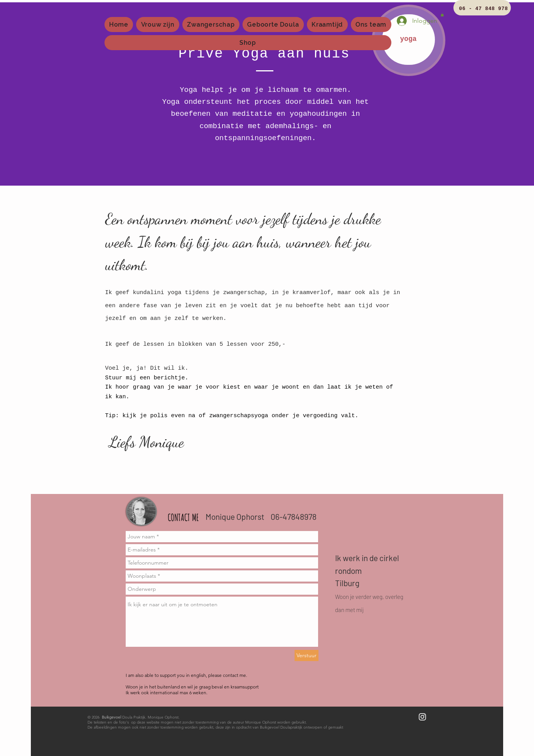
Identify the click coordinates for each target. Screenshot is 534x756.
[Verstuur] (307, 655)
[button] (442, 15)
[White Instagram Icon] (422, 717)
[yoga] (409, 40)
